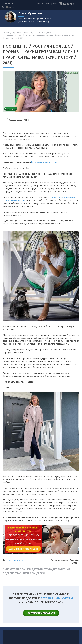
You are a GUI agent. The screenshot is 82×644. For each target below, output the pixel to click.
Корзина (69, 4)
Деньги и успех (44, 33)
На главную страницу (12, 33)
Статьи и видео (29, 33)
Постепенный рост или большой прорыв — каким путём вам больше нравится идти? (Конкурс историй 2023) (39, 37)
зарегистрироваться (41, 613)
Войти (40, 4)
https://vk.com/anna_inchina (44, 162)
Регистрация (51, 4)
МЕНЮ (11, 4)
